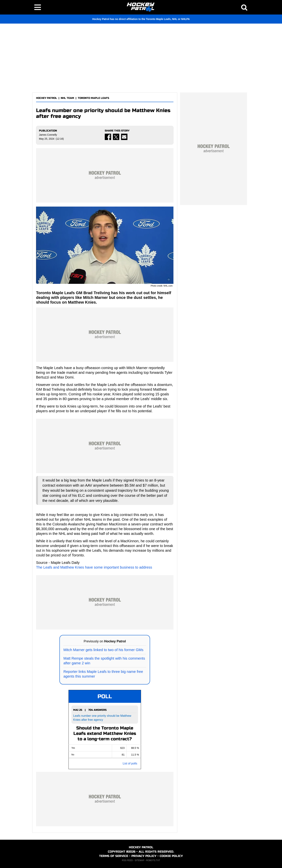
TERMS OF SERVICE (114, 856)
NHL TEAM (67, 98)
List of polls (130, 763)
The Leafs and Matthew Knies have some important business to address (94, 567)
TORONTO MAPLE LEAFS (93, 98)
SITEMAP (139, 860)
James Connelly (48, 135)
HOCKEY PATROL (47, 98)
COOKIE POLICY (171, 856)
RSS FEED (127, 860)
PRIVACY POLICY (144, 856)
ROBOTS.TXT (153, 860)
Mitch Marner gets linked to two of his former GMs (103, 650)
